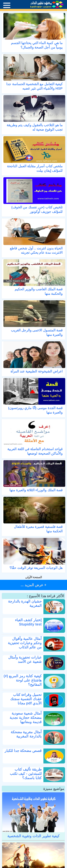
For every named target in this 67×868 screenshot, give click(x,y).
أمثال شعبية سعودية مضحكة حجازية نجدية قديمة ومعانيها (26, 718)
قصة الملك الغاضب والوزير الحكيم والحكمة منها (39, 291)
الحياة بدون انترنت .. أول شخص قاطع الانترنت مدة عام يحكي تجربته (36, 251)
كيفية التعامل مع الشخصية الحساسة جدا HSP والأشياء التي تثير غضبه (34, 86)
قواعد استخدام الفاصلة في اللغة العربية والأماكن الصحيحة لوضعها (35, 451)
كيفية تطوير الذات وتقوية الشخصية (33, 836)
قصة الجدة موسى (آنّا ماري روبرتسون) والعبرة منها (35, 410)
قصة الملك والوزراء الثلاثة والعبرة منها (36, 490)
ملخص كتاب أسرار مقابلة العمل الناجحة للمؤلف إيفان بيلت (35, 168)
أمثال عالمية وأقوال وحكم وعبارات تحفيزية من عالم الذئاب (25, 643)
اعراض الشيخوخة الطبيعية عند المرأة (37, 371)
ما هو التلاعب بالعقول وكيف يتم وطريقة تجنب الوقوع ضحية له (35, 127)
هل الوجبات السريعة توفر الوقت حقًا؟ (36, 568)
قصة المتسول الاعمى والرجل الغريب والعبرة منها (37, 332)
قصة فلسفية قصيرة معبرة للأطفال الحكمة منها (38, 529)
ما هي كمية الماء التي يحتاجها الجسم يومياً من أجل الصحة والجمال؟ (37, 45)
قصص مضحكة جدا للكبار (23, 751)
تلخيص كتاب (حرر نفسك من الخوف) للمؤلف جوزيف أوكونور (37, 209)
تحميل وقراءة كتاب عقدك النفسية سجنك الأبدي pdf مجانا (26, 699)
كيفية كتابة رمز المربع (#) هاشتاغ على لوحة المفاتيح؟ (23, 680)
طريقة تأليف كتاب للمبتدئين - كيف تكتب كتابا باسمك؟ (26, 774)
